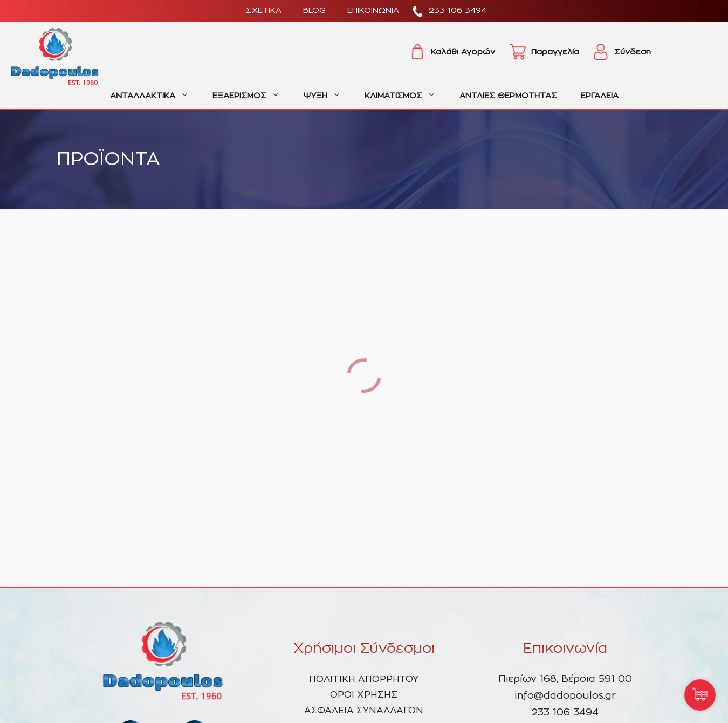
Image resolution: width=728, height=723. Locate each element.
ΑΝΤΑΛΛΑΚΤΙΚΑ (155, 96)
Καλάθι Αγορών (463, 52)
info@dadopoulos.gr (565, 696)
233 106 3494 (458, 11)
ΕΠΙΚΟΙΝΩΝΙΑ (373, 11)
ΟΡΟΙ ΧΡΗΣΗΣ (364, 695)
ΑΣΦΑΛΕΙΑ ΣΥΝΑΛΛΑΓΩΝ (364, 710)
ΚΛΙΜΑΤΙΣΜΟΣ (406, 96)
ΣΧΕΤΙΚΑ (264, 11)
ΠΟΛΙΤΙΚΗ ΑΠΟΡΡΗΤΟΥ (364, 679)
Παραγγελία (555, 52)
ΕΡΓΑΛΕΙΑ (600, 96)
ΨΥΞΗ (328, 96)
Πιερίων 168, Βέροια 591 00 (565, 679)
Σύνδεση (633, 52)
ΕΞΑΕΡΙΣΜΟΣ (252, 96)
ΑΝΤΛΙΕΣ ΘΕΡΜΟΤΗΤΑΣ (508, 96)
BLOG (314, 11)
